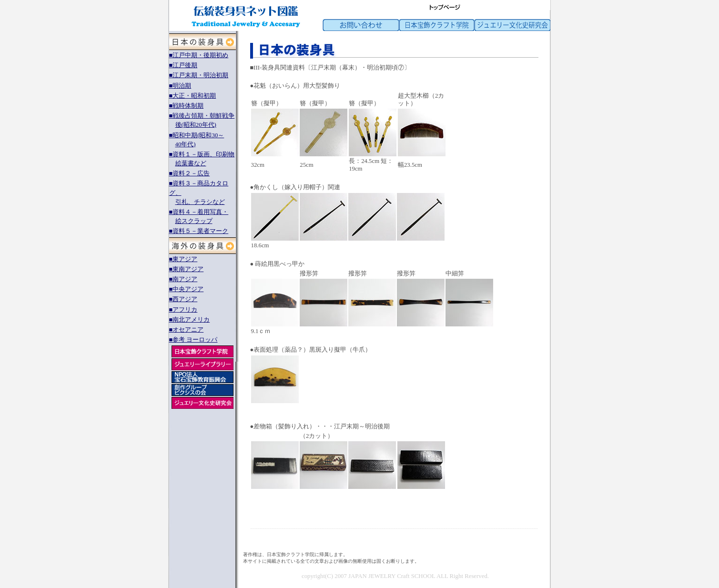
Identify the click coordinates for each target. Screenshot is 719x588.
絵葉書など (191, 163)
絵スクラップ (194, 221)
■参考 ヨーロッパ (193, 340)
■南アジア (183, 279)
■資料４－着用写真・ (199, 212)
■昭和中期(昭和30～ (197, 135)
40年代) (186, 144)
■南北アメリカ (190, 320)
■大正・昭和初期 (193, 96)
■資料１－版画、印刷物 (202, 154)
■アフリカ (183, 310)
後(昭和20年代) (196, 125)
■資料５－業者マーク (199, 231)
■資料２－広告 (190, 173)
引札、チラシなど (200, 202)
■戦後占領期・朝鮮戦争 (202, 116)
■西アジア (183, 299)
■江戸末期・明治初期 (199, 75)
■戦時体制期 (187, 106)
